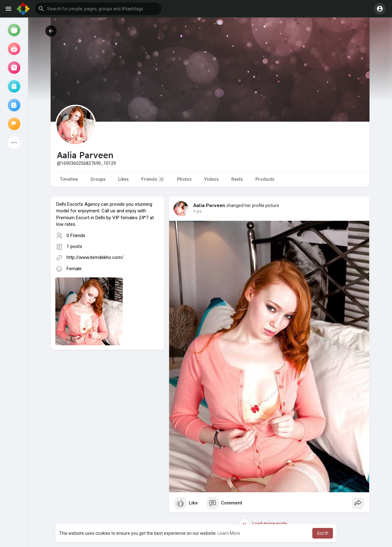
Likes (123, 179)
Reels (237, 179)
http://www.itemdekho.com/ (95, 257)
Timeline (69, 179)
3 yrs (197, 211)
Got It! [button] (323, 533)
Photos (184, 179)
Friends (153, 179)
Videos (211, 179)
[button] (98, 9)
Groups (98, 179)
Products (265, 179)
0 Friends (76, 236)
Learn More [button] (229, 533)
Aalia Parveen (209, 205)
